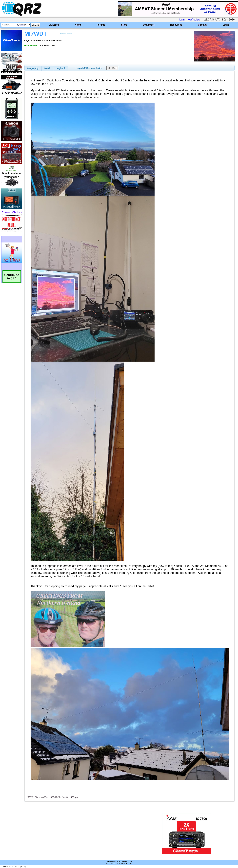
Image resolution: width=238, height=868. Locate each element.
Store (124, 25)
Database (54, 25)
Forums (101, 25)
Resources (176, 25)
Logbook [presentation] (61, 68)
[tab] (33, 68)
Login (226, 25)
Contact (202, 25)
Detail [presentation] (47, 68)
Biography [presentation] (33, 68)
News (78, 25)
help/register (194, 20)
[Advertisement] (83, 833)
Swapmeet (149, 25)
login (182, 20)
